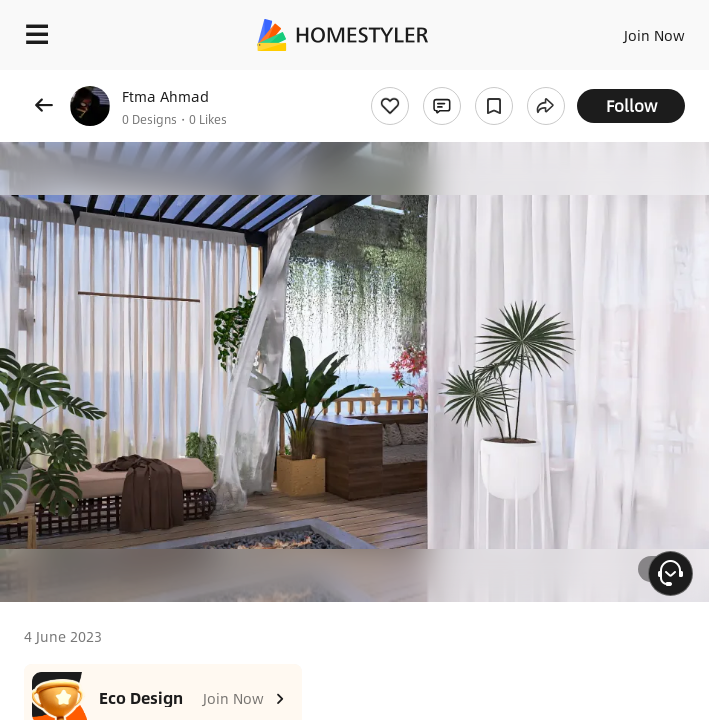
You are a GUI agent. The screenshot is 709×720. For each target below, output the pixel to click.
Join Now (654, 35)
